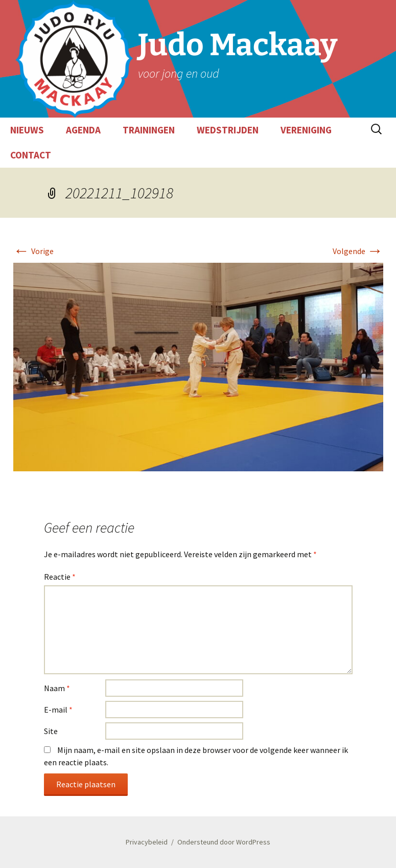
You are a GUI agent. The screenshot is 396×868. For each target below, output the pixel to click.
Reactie (60, 577)
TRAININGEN (149, 130)
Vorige (33, 251)
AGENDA (83, 130)
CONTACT (31, 155)
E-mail (58, 710)
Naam (57, 688)
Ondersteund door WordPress (224, 842)
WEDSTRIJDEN (228, 130)
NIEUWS (27, 130)
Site (51, 731)
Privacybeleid (147, 842)
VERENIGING (306, 130)
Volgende (358, 251)
